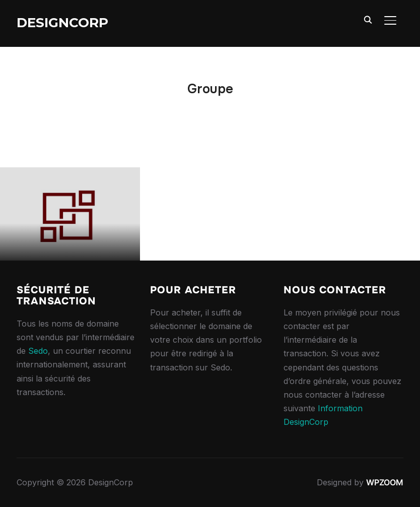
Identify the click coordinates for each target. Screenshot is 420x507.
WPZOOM (385, 482)
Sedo (38, 351)
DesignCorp (62, 23)
